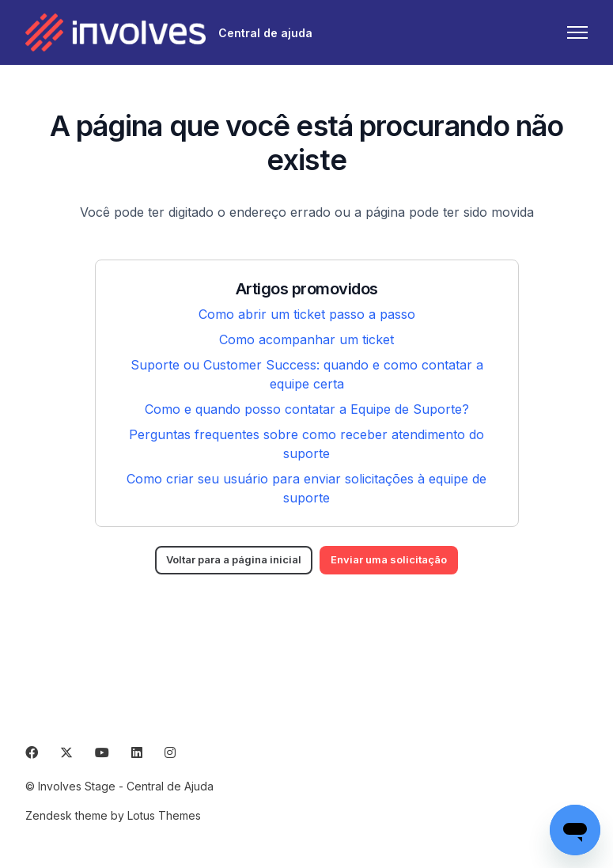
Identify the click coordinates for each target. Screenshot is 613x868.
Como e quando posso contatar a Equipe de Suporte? (307, 409)
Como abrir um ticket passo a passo (307, 314)
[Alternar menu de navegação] (577, 32)
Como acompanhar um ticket (306, 339)
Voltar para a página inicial (227, 561)
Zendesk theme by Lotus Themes (113, 815)
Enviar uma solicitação (399, 561)
